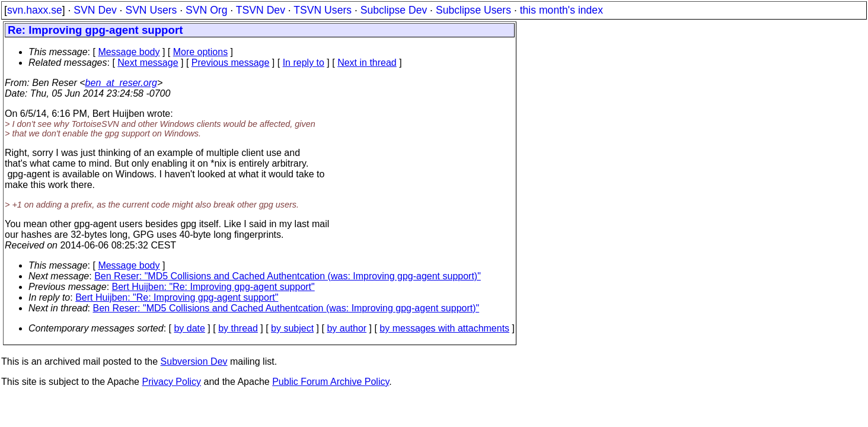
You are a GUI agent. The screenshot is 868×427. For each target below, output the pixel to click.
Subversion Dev (194, 361)
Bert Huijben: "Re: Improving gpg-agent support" (213, 287)
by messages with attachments (444, 328)
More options (201, 52)
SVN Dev (95, 10)
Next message (148, 63)
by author (347, 328)
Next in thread (367, 63)
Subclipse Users (473, 10)
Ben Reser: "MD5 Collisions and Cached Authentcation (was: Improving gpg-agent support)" (288, 276)
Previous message (231, 63)
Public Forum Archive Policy (331, 382)
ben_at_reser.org (121, 83)
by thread (238, 328)
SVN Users (151, 10)
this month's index (561, 10)
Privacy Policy (171, 382)
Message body (129, 52)
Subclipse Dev (394, 10)
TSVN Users (323, 10)
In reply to (304, 63)
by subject (292, 328)
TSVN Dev (261, 10)
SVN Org (206, 10)
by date (189, 328)
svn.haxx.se (35, 10)
